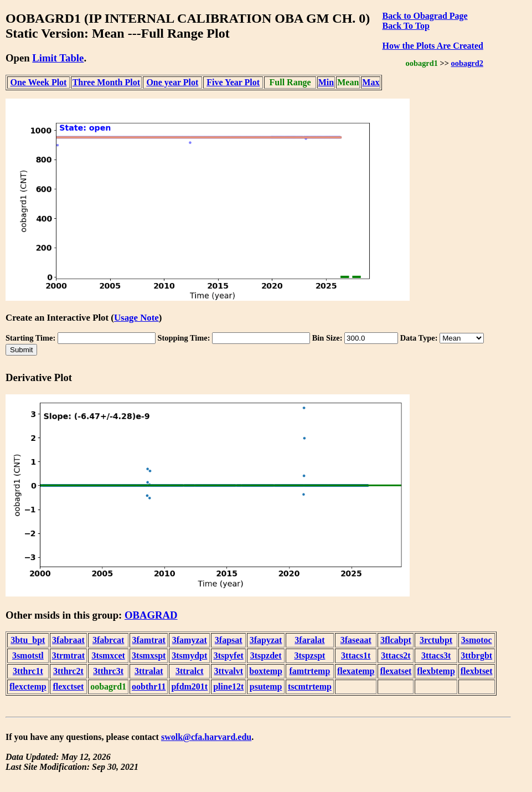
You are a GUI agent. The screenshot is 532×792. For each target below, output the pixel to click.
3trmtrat (69, 655)
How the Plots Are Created (432, 46)
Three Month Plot (106, 82)
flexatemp (356, 671)
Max (371, 82)
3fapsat (229, 640)
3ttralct (190, 671)
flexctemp (28, 686)
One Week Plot (39, 82)
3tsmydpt (189, 655)
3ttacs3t (436, 655)
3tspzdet (266, 655)
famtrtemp (310, 671)
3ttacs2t (396, 655)
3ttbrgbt (476, 655)
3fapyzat (266, 640)
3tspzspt (309, 655)
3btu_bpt (28, 640)
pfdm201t (189, 686)
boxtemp (266, 671)
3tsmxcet (108, 655)
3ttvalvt (229, 671)
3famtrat (149, 640)
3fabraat (68, 640)
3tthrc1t (28, 671)
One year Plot (172, 82)
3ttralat (149, 671)
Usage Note (136, 318)
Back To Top (406, 26)
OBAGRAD (151, 615)
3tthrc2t (68, 671)
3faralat (309, 640)
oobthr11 (149, 686)
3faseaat (356, 640)
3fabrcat (108, 640)
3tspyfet (229, 655)
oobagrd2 (467, 63)
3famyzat (190, 640)
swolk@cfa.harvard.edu (206, 737)
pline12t (228, 686)
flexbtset (477, 671)
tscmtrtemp (310, 686)
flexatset (396, 671)
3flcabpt (396, 640)
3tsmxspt (149, 655)
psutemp (266, 686)
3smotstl (28, 655)
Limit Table (58, 58)
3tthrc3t (108, 671)
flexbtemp (436, 671)
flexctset (68, 686)
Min (326, 82)
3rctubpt (436, 640)
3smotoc (477, 640)
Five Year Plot (233, 82)
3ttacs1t (356, 655)
